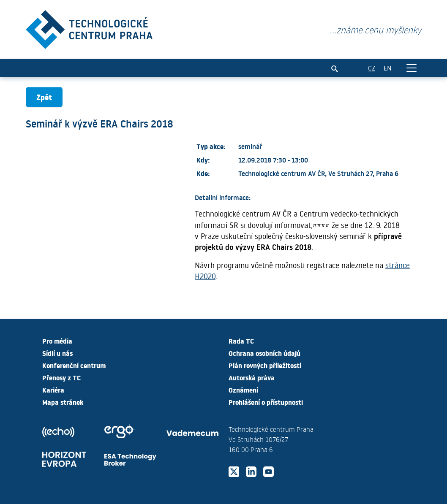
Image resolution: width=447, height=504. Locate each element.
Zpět (44, 97)
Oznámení (243, 390)
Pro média (57, 341)
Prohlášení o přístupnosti (266, 402)
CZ (372, 68)
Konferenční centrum (74, 365)
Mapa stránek (63, 402)
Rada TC (241, 341)
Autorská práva (252, 377)
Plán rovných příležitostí (265, 365)
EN (388, 68)
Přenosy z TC (61, 377)
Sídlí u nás (57, 353)
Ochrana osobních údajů (264, 353)
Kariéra (53, 390)
